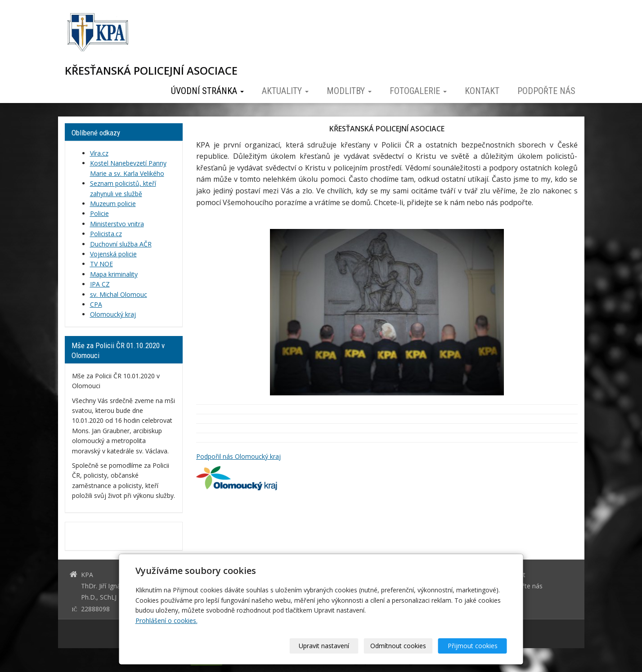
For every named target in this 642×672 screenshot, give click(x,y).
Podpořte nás (546, 91)
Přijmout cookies (473, 646)
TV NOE (101, 264)
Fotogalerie (418, 91)
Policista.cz (106, 234)
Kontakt (482, 91)
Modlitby (349, 91)
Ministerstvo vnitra (117, 224)
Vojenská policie (113, 254)
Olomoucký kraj (113, 314)
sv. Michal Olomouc (119, 294)
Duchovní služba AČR (121, 244)
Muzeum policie (113, 204)
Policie (99, 213)
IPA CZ (100, 284)
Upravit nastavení (324, 646)
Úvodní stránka (207, 91)
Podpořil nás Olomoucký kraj (238, 456)
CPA (96, 304)
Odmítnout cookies (398, 646)
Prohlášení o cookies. (166, 620)
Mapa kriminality (114, 274)
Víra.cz (99, 153)
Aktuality (285, 91)
